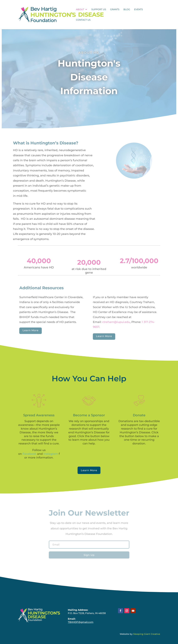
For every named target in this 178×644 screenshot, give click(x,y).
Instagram (51, 454)
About (80, 10)
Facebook (29, 454)
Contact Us (83, 20)
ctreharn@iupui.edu (115, 322)
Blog (127, 10)
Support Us (99, 10)
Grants (115, 10)
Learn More (32, 330)
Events (139, 10)
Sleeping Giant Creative (147, 634)
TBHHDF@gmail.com (81, 622)
